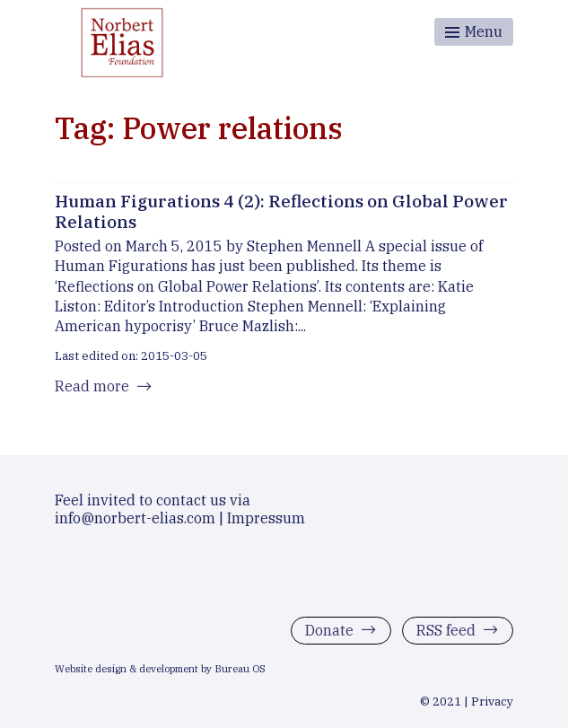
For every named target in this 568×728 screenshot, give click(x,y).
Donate (329, 630)
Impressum (266, 518)
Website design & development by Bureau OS (160, 669)
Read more (92, 386)
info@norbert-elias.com (135, 518)
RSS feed (446, 630)
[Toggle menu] (474, 32)
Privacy (492, 701)
